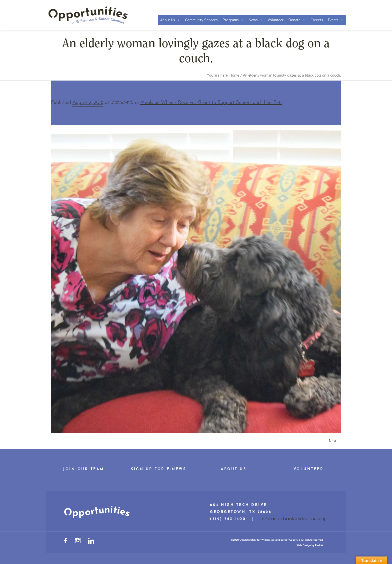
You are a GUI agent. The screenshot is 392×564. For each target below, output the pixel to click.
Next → (335, 441)
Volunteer (276, 20)
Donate (297, 20)
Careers (317, 20)
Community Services (201, 20)
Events (336, 20)
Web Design (304, 546)
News (256, 20)
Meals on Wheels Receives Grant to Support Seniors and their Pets (211, 103)
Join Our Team (83, 469)
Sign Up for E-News (158, 469)
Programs (233, 20)
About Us (170, 20)
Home (234, 75)
